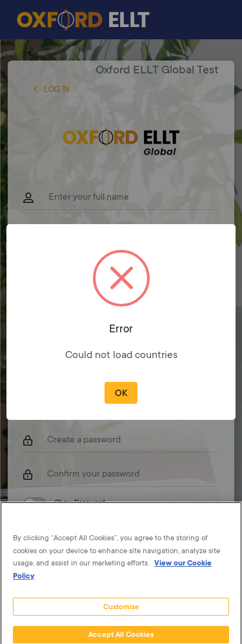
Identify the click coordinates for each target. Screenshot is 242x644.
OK (121, 394)
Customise (121, 613)
